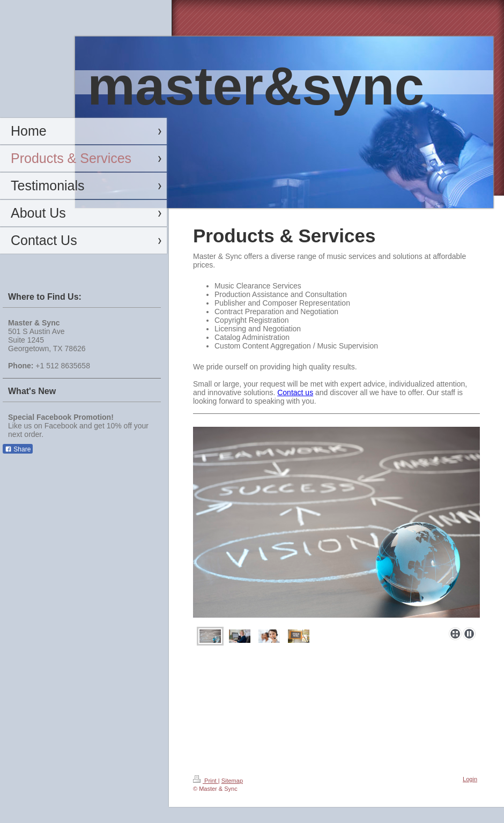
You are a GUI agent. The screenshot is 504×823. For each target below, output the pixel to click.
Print (206, 781)
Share (18, 449)
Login (470, 779)
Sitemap (232, 781)
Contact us (295, 392)
